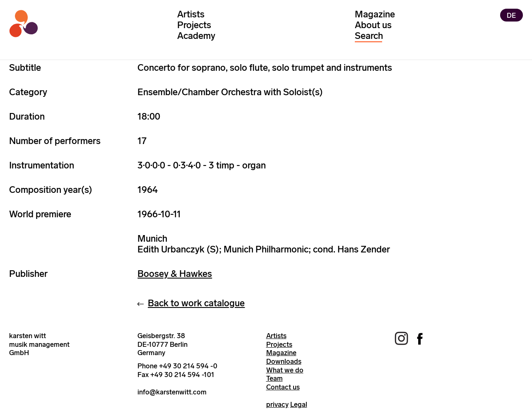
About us (373, 25)
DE (511, 15)
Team (274, 378)
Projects (194, 25)
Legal (299, 404)
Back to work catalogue (196, 303)
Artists (191, 14)
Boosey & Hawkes (175, 274)
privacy (277, 404)
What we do (285, 370)
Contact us (283, 387)
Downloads (284, 361)
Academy (196, 36)
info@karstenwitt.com (172, 392)
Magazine (375, 14)
